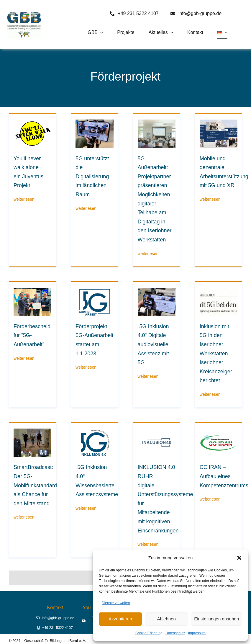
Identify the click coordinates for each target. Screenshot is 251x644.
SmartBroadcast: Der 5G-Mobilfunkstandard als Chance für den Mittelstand (35, 485)
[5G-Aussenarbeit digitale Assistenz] (94, 122)
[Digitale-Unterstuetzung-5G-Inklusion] (157, 290)
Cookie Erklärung (149, 633)
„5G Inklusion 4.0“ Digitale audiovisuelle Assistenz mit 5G (153, 344)
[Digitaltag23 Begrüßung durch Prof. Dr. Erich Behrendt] (157, 122)
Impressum (197, 633)
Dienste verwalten (116, 603)
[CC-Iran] (219, 431)
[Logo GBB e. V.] (24, 14)
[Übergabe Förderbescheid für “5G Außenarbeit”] (32, 290)
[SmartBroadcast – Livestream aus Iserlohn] (32, 431)
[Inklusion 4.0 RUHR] (157, 431)
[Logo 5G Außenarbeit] (94, 290)
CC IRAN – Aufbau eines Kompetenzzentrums (224, 476)
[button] (239, 558)
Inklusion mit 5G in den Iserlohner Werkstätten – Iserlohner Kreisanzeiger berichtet (216, 354)
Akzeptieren (120, 619)
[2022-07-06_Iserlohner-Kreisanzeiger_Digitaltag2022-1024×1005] (219, 290)
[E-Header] (219, 122)
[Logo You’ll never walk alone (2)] (32, 122)
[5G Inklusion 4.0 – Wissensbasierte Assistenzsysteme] (94, 431)
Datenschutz (175, 633)
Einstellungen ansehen (216, 619)
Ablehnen (166, 619)
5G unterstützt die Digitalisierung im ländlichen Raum (92, 176)
